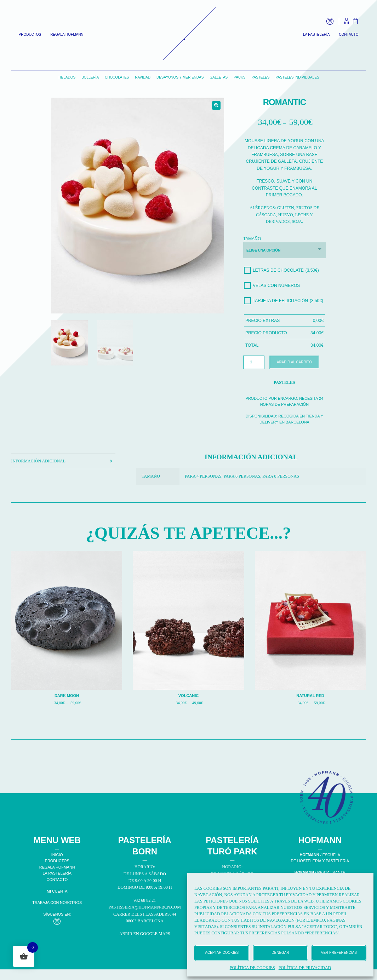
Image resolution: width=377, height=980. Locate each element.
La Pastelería (316, 35)
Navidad (143, 77)
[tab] (63, 461)
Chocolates (117, 77)
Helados (67, 77)
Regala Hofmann (67, 35)
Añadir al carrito (294, 362)
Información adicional (38, 461)
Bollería (90, 77)
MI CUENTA (57, 891)
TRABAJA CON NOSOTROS (57, 903)
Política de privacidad (305, 968)
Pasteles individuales (297, 77)
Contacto (349, 35)
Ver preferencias (339, 953)
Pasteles (260, 77)
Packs (239, 77)
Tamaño (252, 239)
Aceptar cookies (222, 953)
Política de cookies (252, 968)
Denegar (280, 953)
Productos (30, 35)
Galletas (219, 77)
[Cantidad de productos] (254, 362)
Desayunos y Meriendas (180, 77)
